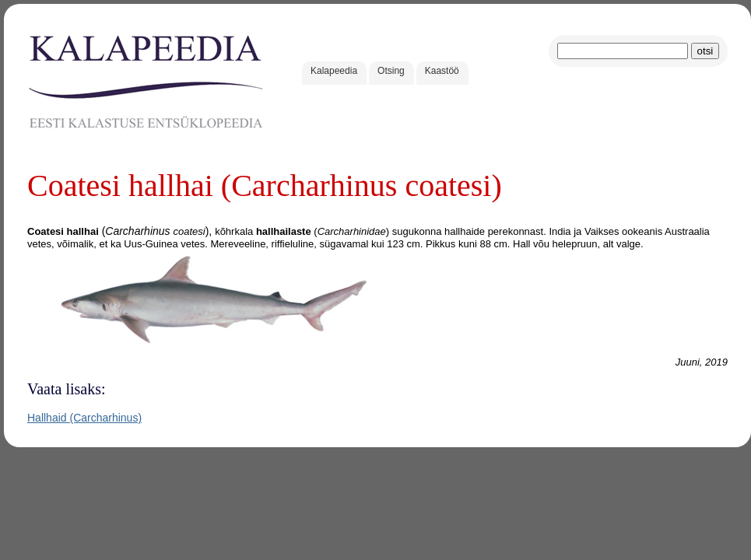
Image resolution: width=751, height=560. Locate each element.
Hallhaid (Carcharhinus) (84, 418)
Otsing (391, 71)
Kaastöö (442, 71)
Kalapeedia (334, 71)
